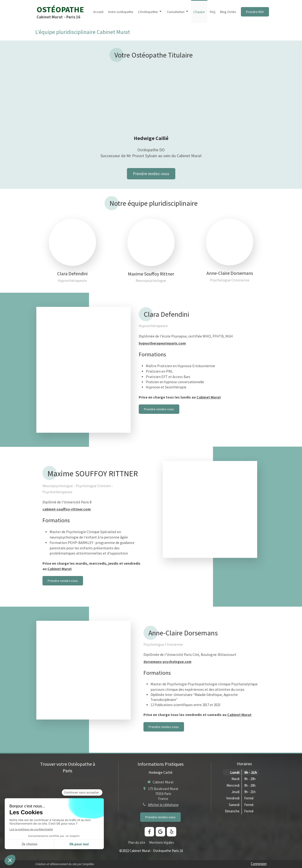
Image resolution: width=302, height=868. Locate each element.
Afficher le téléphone (163, 805)
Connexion (259, 864)
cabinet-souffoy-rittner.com (67, 509)
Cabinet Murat (209, 397)
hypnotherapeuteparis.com (162, 343)
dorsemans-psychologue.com (167, 662)
